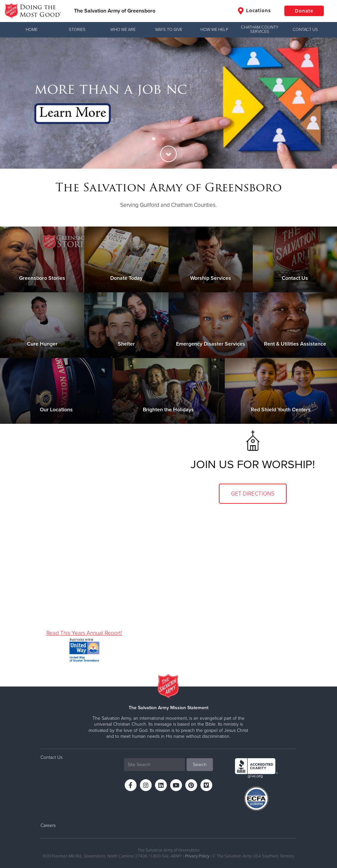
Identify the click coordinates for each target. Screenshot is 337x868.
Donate (304, 11)
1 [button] (154, 139)
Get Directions (253, 494)
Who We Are (123, 30)
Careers (48, 825)
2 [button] (164, 139)
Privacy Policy (197, 856)
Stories (77, 30)
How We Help (214, 30)
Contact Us (305, 30)
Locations (254, 11)
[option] (168, 103)
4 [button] (183, 139)
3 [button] (173, 139)
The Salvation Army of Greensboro (115, 11)
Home (32, 30)
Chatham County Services (260, 29)
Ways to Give (169, 30)
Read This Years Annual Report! (84, 633)
